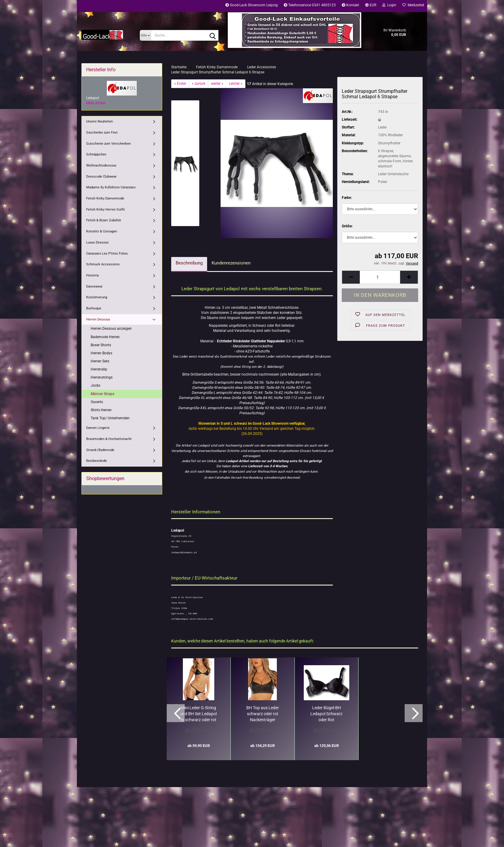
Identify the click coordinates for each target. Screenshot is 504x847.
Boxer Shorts (101, 345)
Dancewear (94, 286)
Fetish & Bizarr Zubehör (104, 220)
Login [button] (389, 5)
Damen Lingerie (98, 428)
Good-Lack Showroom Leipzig (252, 5)
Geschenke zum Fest (102, 133)
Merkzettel (413, 5)
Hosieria (92, 275)
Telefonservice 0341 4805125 (310, 5)
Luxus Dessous (97, 242)
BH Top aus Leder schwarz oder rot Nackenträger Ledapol (263, 714)
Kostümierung (97, 297)
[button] (371, 6)
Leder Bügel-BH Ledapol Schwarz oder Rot (326, 714)
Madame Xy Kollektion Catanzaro (111, 187)
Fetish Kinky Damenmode (105, 198)
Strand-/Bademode (100, 450)
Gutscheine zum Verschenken (108, 144)
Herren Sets (100, 361)
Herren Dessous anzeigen (111, 329)
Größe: (347, 226)
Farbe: (347, 198)
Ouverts (97, 402)
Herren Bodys (101, 353)
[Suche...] (145, 35)
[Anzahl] (380, 277)
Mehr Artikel (96, 103)
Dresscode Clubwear (101, 177)
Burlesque (94, 308)
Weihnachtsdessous (101, 165)
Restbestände (97, 461)
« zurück (199, 84)
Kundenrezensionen (231, 263)
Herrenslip (99, 369)
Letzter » (236, 84)
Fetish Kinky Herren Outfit (105, 210)
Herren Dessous (98, 319)
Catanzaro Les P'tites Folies (107, 254)
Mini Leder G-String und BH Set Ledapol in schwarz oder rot (198, 714)
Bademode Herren (105, 337)
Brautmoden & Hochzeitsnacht (109, 439)
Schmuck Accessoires (103, 264)
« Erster (180, 84)
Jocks (95, 385)
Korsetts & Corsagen (102, 231)
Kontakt (350, 5)
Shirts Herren (101, 410)
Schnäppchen (96, 154)
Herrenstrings (102, 377)
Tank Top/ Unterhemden (110, 418)
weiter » (217, 84)
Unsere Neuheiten (100, 121)
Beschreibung (189, 263)
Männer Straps (103, 394)
